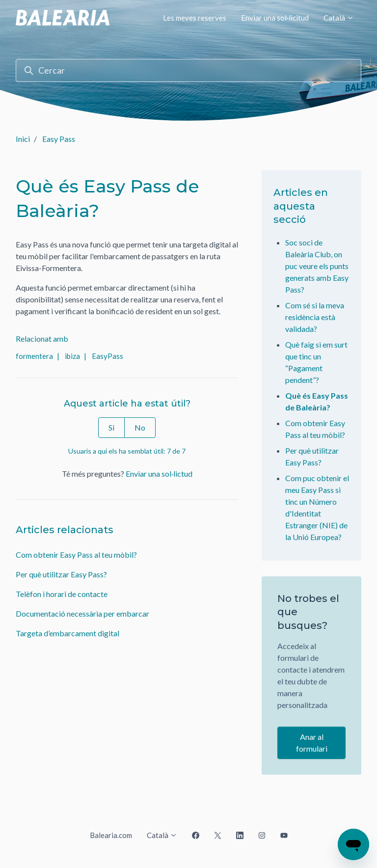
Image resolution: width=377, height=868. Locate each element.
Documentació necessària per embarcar (82, 613)
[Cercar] (188, 70)
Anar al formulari (312, 743)
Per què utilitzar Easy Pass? (61, 574)
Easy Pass (59, 139)
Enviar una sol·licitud (275, 18)
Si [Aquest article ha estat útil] (111, 427)
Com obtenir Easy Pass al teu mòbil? (76, 555)
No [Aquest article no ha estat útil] (140, 427)
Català (339, 18)
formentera (34, 356)
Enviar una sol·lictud (159, 474)
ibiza (72, 356)
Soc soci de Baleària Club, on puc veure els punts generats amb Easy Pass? (317, 266)
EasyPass (108, 356)
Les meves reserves (195, 18)
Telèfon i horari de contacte (62, 594)
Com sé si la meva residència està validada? (315, 317)
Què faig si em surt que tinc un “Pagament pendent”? (316, 362)
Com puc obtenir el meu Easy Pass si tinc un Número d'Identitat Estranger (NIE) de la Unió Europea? (317, 507)
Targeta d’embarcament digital (67, 633)
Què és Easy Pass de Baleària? (317, 401)
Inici (23, 139)
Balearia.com (111, 835)
